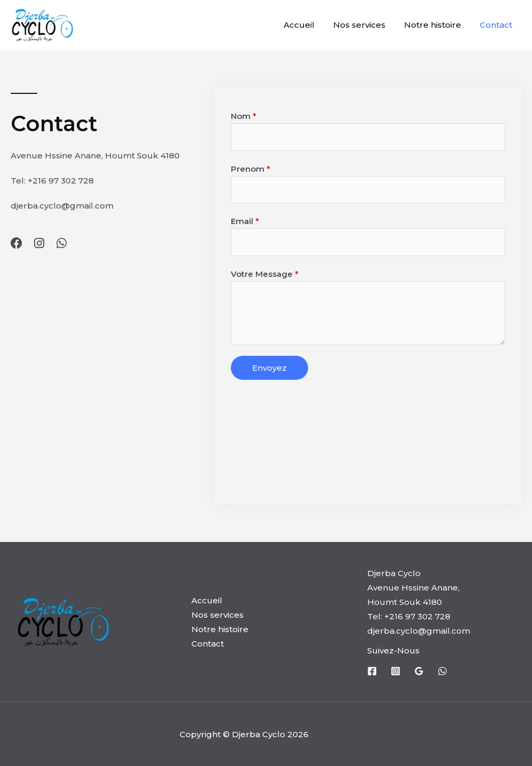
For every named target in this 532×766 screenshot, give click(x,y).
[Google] (419, 671)
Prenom (251, 169)
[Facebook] (372, 671)
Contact (497, 25)
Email (245, 221)
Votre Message (265, 274)
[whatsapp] (442, 671)
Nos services (366, 25)
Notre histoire (436, 25)
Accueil (308, 25)
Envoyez (269, 368)
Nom (244, 116)
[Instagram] (396, 671)
